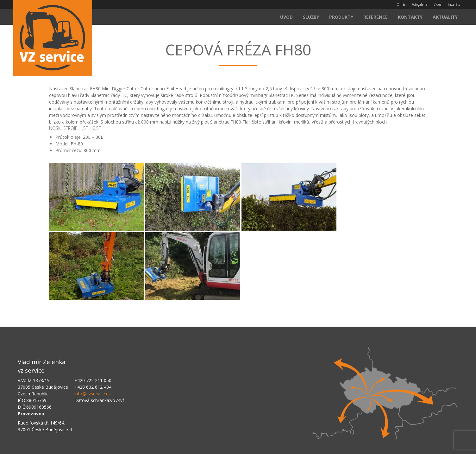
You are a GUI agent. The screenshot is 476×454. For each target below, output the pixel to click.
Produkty (341, 17)
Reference (376, 17)
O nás (401, 4)
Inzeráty (454, 4)
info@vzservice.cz (92, 394)
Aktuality (445, 17)
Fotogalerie (420, 4)
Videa (438, 4)
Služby (311, 17)
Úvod (286, 17)
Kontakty (410, 17)
